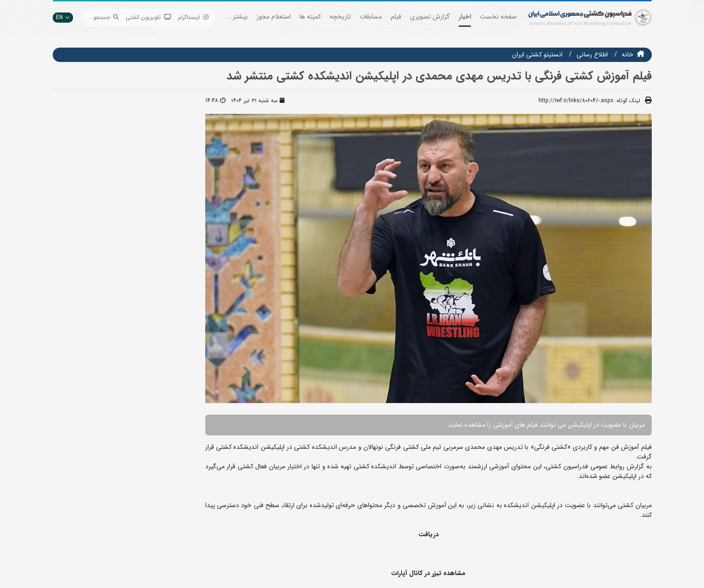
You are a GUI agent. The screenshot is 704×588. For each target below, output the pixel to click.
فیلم (396, 17)
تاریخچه (340, 17)
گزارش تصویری (430, 17)
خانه (627, 55)
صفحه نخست (498, 17)
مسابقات (371, 17)
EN (63, 17)
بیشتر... (238, 17)
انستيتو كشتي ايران (537, 55)
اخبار (465, 17)
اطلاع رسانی (592, 55)
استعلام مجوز (274, 17)
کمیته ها (310, 17)
